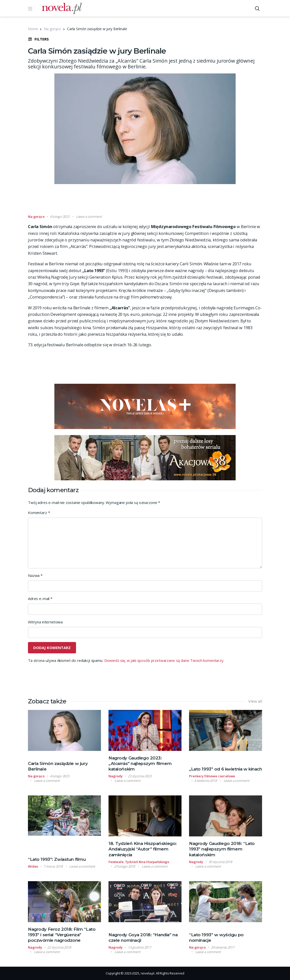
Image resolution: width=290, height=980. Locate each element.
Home (33, 29)
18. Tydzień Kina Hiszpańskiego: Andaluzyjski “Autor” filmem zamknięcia (143, 849)
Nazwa (35, 575)
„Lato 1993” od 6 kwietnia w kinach (226, 769)
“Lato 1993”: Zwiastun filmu (57, 859)
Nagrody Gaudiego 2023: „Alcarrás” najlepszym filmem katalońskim (140, 763)
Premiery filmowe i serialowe (212, 776)
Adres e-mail (40, 599)
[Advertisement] (145, 201)
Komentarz (39, 513)
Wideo (33, 866)
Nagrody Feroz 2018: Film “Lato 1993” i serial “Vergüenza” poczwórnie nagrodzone (62, 935)
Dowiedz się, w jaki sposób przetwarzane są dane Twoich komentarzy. (164, 660)
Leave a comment (89, 217)
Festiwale (116, 862)
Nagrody (116, 776)
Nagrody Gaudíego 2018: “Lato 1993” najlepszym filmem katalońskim (222, 849)
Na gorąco (52, 29)
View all (255, 701)
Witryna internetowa (45, 622)
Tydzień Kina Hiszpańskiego (147, 862)
